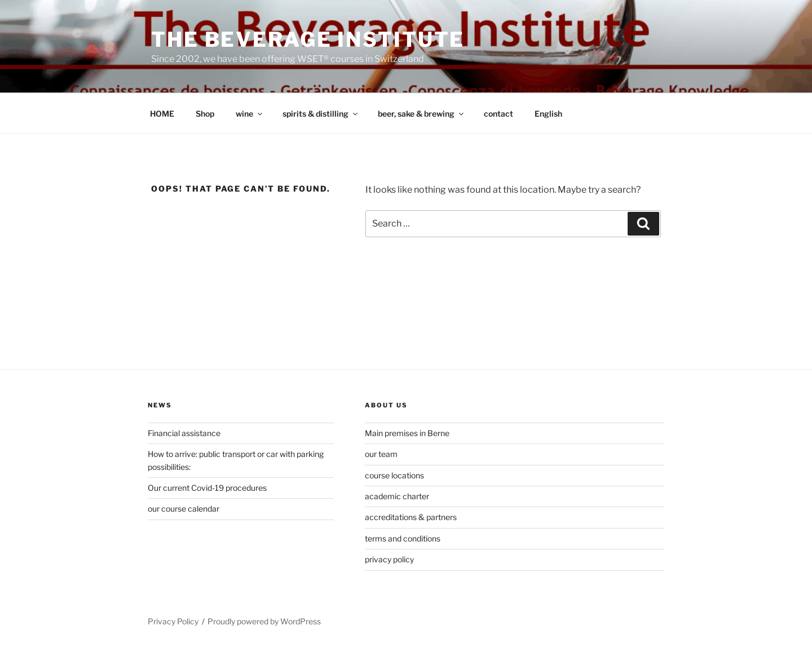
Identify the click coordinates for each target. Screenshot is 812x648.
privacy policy (389, 559)
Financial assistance (184, 433)
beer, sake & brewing (422, 114)
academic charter (397, 496)
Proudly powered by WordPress (264, 621)
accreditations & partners (411, 517)
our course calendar (184, 509)
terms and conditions (403, 538)
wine (250, 114)
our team (381, 454)
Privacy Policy (173, 621)
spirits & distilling (321, 114)
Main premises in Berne (407, 433)
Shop (205, 114)
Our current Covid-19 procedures (207, 488)
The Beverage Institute (308, 39)
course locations (394, 475)
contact (498, 114)
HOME (162, 114)
